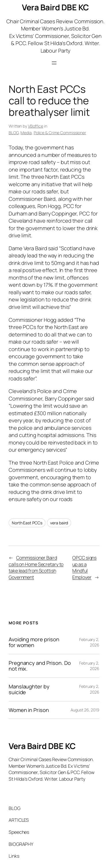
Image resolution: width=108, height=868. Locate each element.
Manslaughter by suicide (29, 689)
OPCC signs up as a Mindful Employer (84, 567)
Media (26, 133)
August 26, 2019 (85, 710)
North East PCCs (27, 523)
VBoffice (36, 126)
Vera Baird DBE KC (55, 7)
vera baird (59, 523)
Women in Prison (29, 710)
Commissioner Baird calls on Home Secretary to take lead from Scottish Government (36, 567)
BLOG (14, 133)
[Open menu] (54, 63)
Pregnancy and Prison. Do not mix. (40, 666)
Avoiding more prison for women (34, 642)
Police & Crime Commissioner (60, 133)
